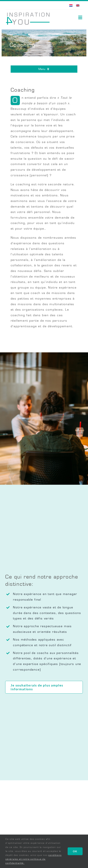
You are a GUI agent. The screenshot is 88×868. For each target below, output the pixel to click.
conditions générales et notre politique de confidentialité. (33, 859)
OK (75, 851)
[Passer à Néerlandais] (71, 5)
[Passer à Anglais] (78, 5)
